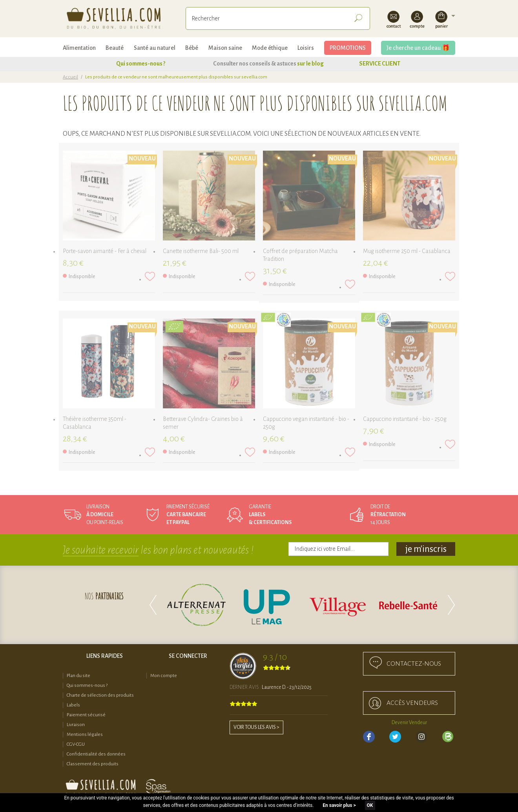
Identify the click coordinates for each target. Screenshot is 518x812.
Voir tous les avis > (256, 727)
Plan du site (78, 676)
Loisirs (306, 48)
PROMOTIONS (348, 48)
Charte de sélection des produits (100, 695)
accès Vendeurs (412, 703)
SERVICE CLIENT (380, 64)
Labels (73, 705)
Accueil (70, 77)
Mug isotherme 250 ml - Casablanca (407, 251)
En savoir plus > (339, 805)
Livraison (76, 725)
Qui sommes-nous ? (141, 64)
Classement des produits (93, 764)
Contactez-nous (414, 664)
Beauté (115, 48)
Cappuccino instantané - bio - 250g (405, 419)
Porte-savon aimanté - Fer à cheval (105, 251)
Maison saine (225, 48)
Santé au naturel (155, 48)
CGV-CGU (76, 744)
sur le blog (310, 64)
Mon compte (164, 676)
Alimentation (79, 48)
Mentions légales (85, 735)
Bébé (192, 48)
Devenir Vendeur (409, 723)
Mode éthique (270, 48)
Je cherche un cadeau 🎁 (418, 48)
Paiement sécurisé (86, 715)
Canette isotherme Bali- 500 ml (201, 251)
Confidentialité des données (96, 754)
